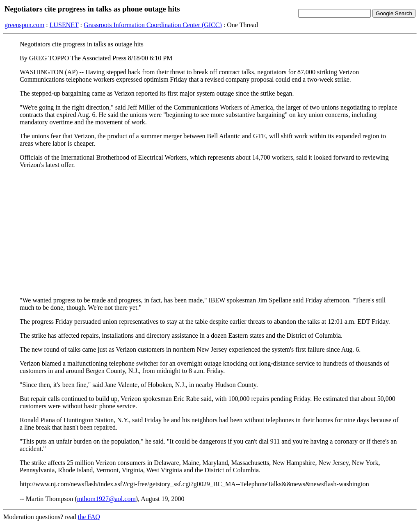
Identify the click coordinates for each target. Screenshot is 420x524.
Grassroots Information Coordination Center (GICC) (153, 25)
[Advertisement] (210, 233)
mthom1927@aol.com (106, 499)
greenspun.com (24, 25)
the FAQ (89, 517)
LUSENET (64, 25)
